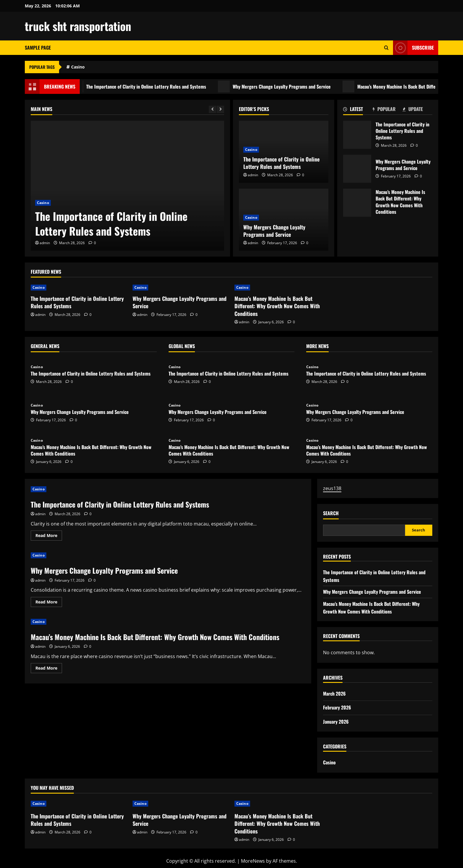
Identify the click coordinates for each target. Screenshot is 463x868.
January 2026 (336, 722)
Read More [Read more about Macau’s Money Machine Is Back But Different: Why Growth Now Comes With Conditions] (49, 669)
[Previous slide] (212, 109)
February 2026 (337, 707)
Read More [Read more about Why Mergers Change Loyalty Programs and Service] (49, 603)
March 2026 (334, 694)
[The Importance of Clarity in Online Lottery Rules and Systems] (127, 186)
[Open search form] (386, 48)
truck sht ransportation (78, 26)
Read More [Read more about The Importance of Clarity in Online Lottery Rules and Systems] (49, 536)
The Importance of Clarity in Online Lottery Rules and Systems (147, 87)
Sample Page (38, 48)
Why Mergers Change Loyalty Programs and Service (283, 87)
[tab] (358, 110)
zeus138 (332, 488)
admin (45, 243)
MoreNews (253, 861)
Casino (78, 67)
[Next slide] (220, 109)
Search (331, 513)
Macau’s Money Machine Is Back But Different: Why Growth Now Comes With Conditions (357, 203)
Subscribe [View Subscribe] (413, 48)
